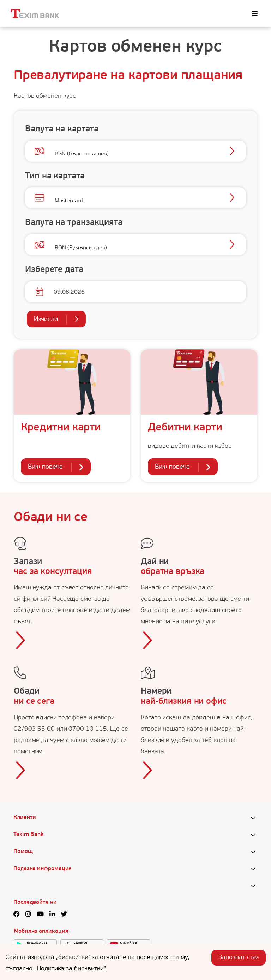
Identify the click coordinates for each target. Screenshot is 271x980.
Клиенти (25, 818)
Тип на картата (55, 176)
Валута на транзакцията (74, 223)
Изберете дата (54, 270)
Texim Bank (28, 835)
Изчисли (56, 319)
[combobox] (55, 152)
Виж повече (56, 467)
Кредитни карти (61, 428)
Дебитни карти (185, 428)
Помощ (23, 851)
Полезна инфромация (43, 869)
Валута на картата (62, 129)
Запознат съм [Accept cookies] (239, 958)
